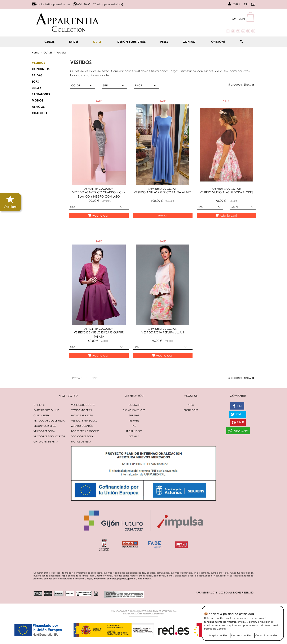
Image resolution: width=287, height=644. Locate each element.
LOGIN (234, 4)
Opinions (218, 42)
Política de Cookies (215, 629)
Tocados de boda (82, 436)
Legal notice (134, 431)
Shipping (134, 415)
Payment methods (134, 410)
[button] (244, 19)
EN (253, 4)
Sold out (163, 215)
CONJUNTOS (41, 69)
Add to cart (99, 215)
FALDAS (37, 75)
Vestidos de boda (44, 431)
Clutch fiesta (42, 415)
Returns (134, 421)
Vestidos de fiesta (82, 410)
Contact (190, 42)
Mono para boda (82, 415)
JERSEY (37, 88)
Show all (250, 85)
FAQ (134, 426)
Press (164, 42)
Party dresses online (46, 410)
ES (245, 4)
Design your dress (131, 42)
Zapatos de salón (82, 426)
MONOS (37, 100)
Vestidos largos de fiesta (49, 421)
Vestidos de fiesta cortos (49, 436)
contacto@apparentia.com (51, 4)
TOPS (35, 81)
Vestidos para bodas (84, 421)
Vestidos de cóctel (83, 405)
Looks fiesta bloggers (85, 431)
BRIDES (74, 42)
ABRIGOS (38, 107)
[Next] (95, 378)
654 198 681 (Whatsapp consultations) (98, 4)
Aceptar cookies (218, 635)
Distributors (191, 410)
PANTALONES (41, 94)
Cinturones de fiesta (46, 442)
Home (36, 53)
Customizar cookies (266, 635)
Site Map (134, 436)
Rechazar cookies (241, 635)
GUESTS (49, 42)
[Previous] (77, 378)
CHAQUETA (40, 113)
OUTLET (98, 42)
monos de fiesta (81, 442)
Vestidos (61, 53)
